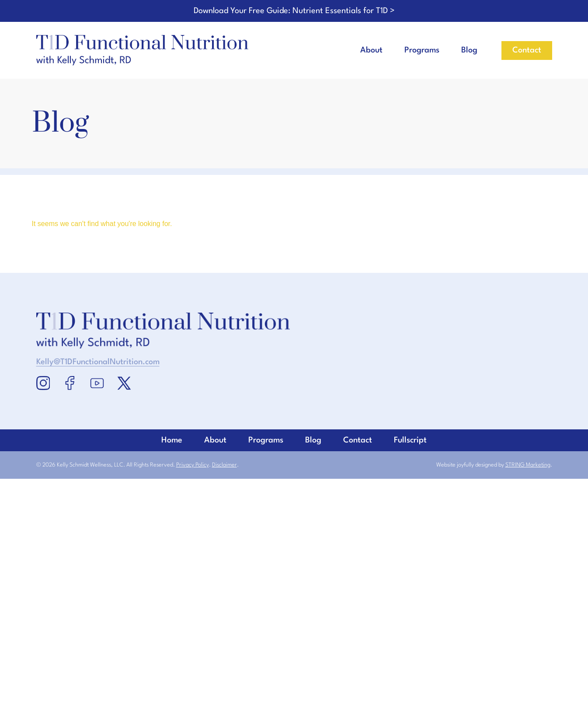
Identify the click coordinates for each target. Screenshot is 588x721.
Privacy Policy (193, 465)
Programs (422, 50)
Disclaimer (224, 465)
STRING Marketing (528, 465)
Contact (294, 633)
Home (294, 541)
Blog (469, 50)
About (371, 50)
